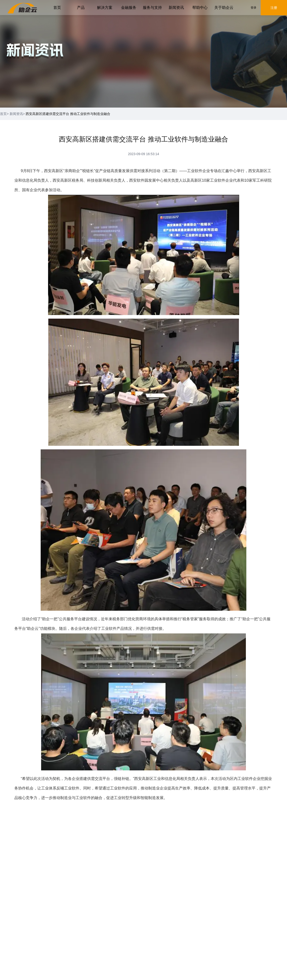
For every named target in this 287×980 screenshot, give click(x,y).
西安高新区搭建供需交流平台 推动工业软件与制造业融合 (68, 114)
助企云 (33, 629)
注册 (274, 8)
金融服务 (129, 8)
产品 (81, 8)
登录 (254, 8)
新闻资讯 (176, 8)
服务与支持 (152, 8)
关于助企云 (224, 8)
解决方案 (105, 8)
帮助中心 (200, 8)
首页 (57, 8)
